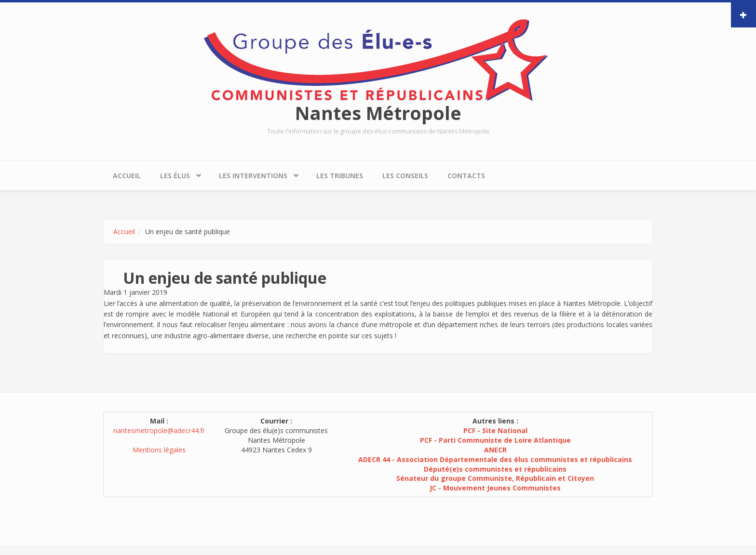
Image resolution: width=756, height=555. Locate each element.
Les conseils (405, 176)
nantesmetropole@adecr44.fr (159, 430)
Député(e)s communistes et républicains (495, 469)
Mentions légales (159, 450)
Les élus (177, 173)
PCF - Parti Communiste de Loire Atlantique (495, 440)
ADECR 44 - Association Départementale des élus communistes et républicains (495, 459)
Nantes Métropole (378, 113)
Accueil (127, 176)
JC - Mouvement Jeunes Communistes (495, 488)
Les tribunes (340, 176)
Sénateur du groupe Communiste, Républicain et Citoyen (495, 478)
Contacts (466, 176)
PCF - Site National (495, 430)
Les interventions (256, 173)
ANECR (495, 450)
